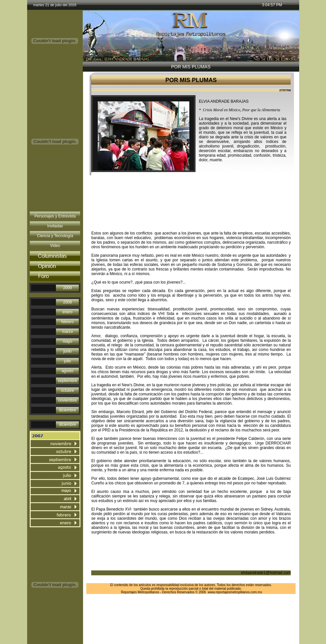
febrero (67, 322)
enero (68, 312)
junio (68, 351)
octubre (67, 391)
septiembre (68, 381)
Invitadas (55, 226)
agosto (67, 371)
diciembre (67, 410)
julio (68, 361)
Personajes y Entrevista (55, 216)
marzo (68, 332)
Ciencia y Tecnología (55, 236)
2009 (68, 288)
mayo (68, 341)
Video (55, 246)
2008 (68, 302)
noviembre (67, 400)
